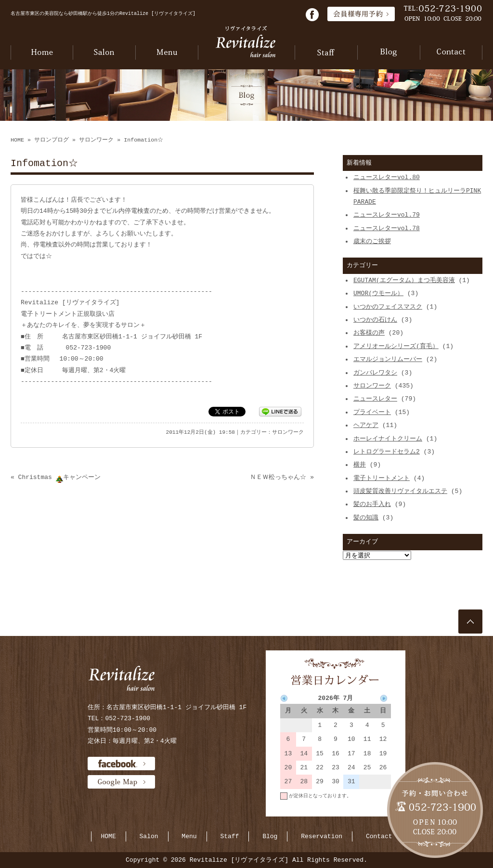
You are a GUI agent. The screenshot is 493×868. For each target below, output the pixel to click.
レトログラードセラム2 (387, 452)
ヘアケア (366, 425)
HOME (17, 140)
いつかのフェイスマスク (388, 307)
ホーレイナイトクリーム (388, 439)
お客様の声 (369, 333)
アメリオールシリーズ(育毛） (396, 346)
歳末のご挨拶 (372, 241)
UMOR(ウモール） (378, 293)
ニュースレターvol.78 (387, 228)
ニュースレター (375, 399)
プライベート (372, 412)
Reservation (322, 836)
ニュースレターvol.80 (387, 177)
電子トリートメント (382, 478)
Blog (270, 836)
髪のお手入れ (372, 504)
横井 (360, 465)
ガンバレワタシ (375, 373)
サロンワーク (96, 140)
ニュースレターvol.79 (387, 215)
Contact (379, 836)
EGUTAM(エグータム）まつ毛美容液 (404, 280)
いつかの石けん (375, 320)
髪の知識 (366, 518)
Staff (229, 836)
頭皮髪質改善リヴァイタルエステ (400, 491)
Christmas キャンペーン (59, 477)
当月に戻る (379, 810)
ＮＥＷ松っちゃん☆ (278, 477)
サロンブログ (52, 140)
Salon (149, 836)
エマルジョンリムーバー (388, 359)
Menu (189, 836)
